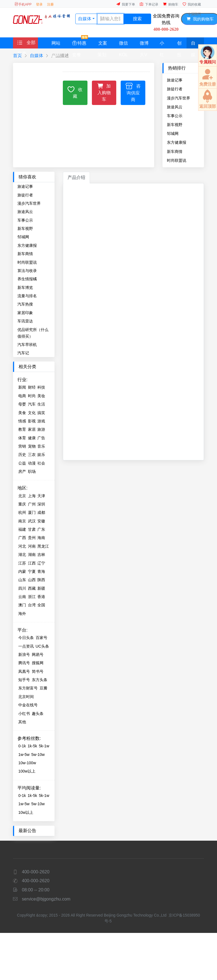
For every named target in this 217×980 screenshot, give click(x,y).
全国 (41, 605)
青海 (41, 571)
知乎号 (24, 680)
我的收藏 (192, 4)
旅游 (41, 429)
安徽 (41, 521)
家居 (32, 429)
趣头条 (38, 714)
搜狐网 (38, 663)
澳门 (22, 605)
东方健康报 (177, 142)
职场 (32, 471)
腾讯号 (24, 663)
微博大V (144, 45)
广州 (32, 504)
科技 (41, 387)
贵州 (32, 538)
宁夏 (32, 571)
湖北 (22, 555)
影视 (32, 421)
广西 (22, 538)
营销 (22, 446)
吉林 (41, 555)
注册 (50, 4)
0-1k (22, 746)
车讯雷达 (25, 321)
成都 (41, 512)
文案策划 (102, 45)
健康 (32, 438)
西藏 (32, 588)
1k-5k (32, 746)
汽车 (32, 404)
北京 (22, 496)
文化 (32, 413)
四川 (22, 588)
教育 (22, 429)
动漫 (32, 463)
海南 (41, 538)
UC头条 (42, 646)
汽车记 (23, 353)
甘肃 (32, 529)
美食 (22, 413)
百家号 (42, 638)
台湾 (32, 605)
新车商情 (175, 152)
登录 (39, 4)
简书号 (38, 671)
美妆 (41, 396)
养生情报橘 (27, 279)
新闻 (22, 387)
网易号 (38, 655)
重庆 (22, 504)
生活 (41, 404)
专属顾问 (194, 14)
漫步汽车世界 (179, 98)
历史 (22, 455)
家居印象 (25, 313)
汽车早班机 (27, 345)
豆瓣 (43, 688)
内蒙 (22, 571)
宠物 (32, 446)
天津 (41, 496)
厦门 (32, 512)
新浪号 (24, 655)
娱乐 (41, 455)
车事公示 (175, 116)
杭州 (22, 512)
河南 (32, 546)
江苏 (22, 563)
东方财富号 (28, 688)
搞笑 (41, 413)
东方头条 (40, 680)
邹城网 (173, 134)
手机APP (23, 4)
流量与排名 (27, 296)
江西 (32, 563)
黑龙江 (43, 546)
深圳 (41, 504)
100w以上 (27, 771)
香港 (41, 597)
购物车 (170, 4)
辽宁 (41, 563)
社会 (41, 463)
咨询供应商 (133, 92)
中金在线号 (28, 705)
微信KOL (123, 45)
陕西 (41, 580)
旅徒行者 (175, 89)
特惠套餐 (80, 43)
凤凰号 (24, 671)
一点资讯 (26, 646)
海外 (22, 614)
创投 (179, 45)
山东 (22, 580)
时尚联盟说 (177, 160)
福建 (22, 529)
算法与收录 (27, 271)
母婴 (22, 404)
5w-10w (38, 755)
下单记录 (149, 4)
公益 (22, 463)
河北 (22, 546)
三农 (32, 455)
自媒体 (193, 45)
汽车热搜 (25, 304)
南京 (22, 521)
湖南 (32, 555)
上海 (32, 496)
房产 (22, 471)
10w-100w (27, 763)
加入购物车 (104, 92)
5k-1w (44, 746)
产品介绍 (76, 177)
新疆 (41, 588)
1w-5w (24, 755)
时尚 (32, 396)
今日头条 (26, 638)
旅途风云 (175, 107)
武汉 (32, 521)
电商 (22, 396)
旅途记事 (175, 80)
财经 (32, 387)
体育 (22, 438)
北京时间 (26, 697)
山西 (32, 580)
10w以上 (26, 812)
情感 (22, 421)
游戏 (41, 421)
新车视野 (175, 125)
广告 (41, 438)
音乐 (41, 446)
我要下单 (126, 4)
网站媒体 (55, 45)
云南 (22, 597)
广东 (41, 529)
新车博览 (25, 288)
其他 (22, 722)
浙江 (32, 597)
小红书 (162, 45)
